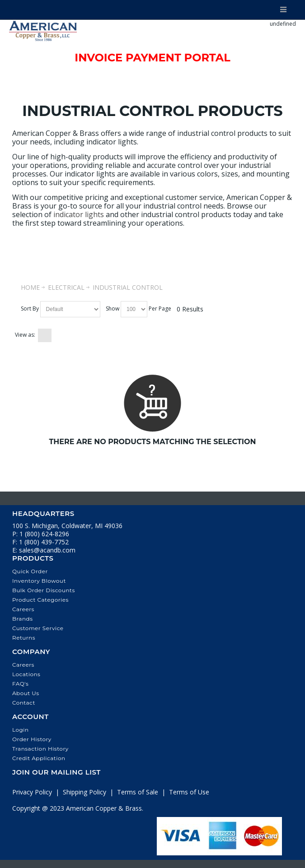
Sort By (30, 309)
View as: (25, 335)
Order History (32, 739)
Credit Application (39, 758)
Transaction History (40, 749)
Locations (26, 674)
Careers (23, 609)
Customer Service (38, 628)
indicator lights (79, 214)
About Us (26, 693)
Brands (23, 619)
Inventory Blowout (39, 581)
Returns (24, 638)
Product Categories (40, 600)
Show (113, 309)
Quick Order (30, 571)
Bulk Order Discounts (44, 590)
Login (21, 730)
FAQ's (20, 684)
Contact (24, 703)
